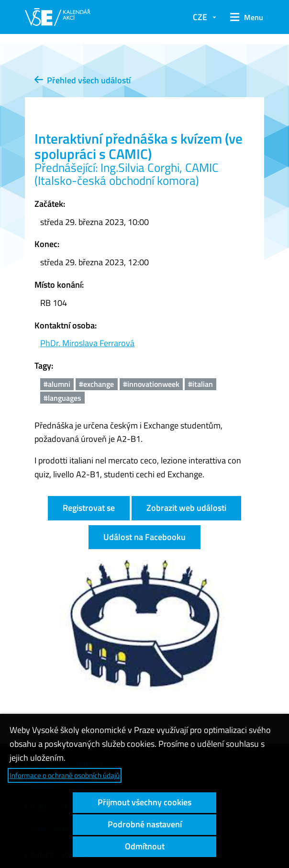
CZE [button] (200, 17)
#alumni (57, 384)
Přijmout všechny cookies (144, 802)
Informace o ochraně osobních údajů (65, 775)
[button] (245, 17)
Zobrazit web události (186, 508)
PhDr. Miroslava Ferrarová (87, 343)
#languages (62, 398)
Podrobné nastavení (145, 824)
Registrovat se (89, 508)
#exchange (96, 384)
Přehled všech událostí (83, 80)
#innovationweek (151, 384)
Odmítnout (145, 846)
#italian (200, 384)
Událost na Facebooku (144, 537)
